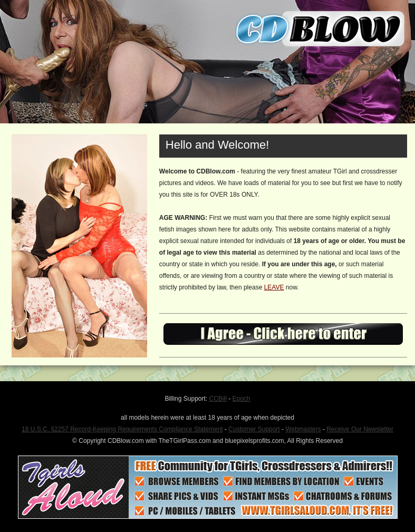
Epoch (242, 399)
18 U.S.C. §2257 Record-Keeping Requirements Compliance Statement (122, 429)
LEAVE (274, 287)
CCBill (218, 399)
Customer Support (254, 429)
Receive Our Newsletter (360, 429)
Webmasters (303, 429)
